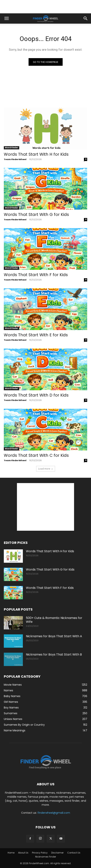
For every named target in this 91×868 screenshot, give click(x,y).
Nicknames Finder (46, 857)
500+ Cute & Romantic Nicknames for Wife (54, 620)
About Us (23, 853)
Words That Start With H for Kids (36, 154)
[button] (6, 18)
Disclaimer (57, 853)
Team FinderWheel (15, 159)
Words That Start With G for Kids (36, 214)
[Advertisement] (45, 7)
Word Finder (12, 148)
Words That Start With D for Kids (36, 395)
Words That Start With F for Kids (36, 275)
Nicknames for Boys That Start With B (54, 654)
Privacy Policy (40, 853)
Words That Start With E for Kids (36, 335)
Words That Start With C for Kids (36, 455)
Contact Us (74, 853)
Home (11, 853)
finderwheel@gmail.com (54, 813)
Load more (46, 469)
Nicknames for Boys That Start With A (54, 636)
